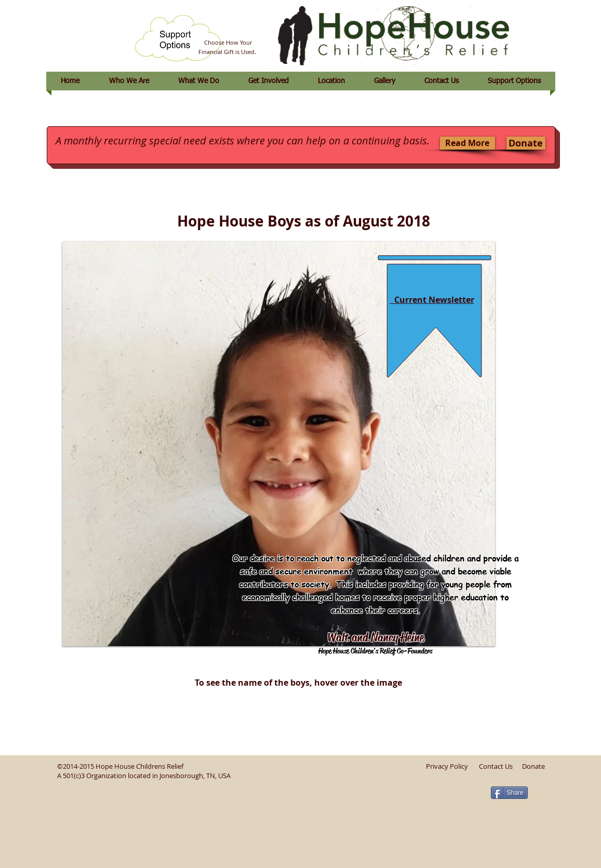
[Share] (509, 793)
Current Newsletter (432, 300)
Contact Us (496, 766)
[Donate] (526, 143)
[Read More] (468, 143)
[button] (279, 444)
